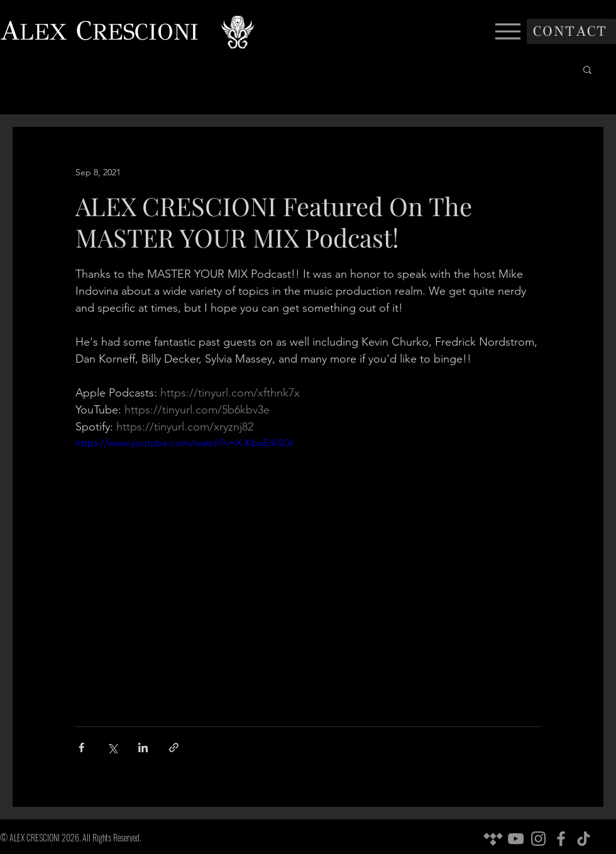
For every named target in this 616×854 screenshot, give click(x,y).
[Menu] (508, 31)
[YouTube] (516, 839)
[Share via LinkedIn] (143, 747)
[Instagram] (538, 839)
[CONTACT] (571, 31)
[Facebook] (561, 839)
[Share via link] (174, 747)
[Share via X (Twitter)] (112, 747)
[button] (587, 69)
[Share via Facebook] (81, 747)
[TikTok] (584, 839)
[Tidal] (493, 839)
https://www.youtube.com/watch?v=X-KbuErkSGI (184, 443)
